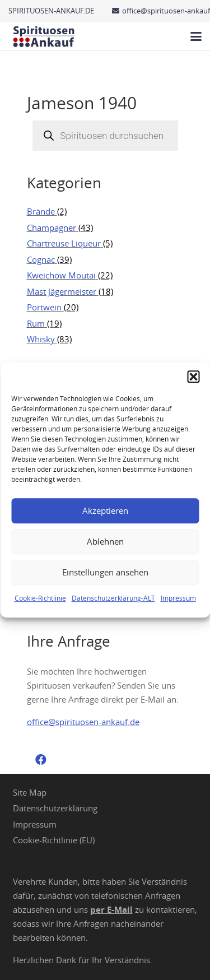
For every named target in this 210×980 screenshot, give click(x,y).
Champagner (52, 227)
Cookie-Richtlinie (40, 598)
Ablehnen (105, 541)
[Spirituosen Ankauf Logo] (44, 36)
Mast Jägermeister (62, 291)
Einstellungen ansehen (105, 572)
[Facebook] (41, 760)
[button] (193, 377)
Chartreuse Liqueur (64, 243)
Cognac (41, 259)
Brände (41, 211)
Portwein (44, 307)
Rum (36, 323)
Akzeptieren (105, 510)
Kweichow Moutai (61, 275)
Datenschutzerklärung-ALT (113, 598)
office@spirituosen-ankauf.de (83, 722)
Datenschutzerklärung (55, 808)
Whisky (41, 339)
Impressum (178, 598)
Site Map (30, 792)
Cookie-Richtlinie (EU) (54, 840)
